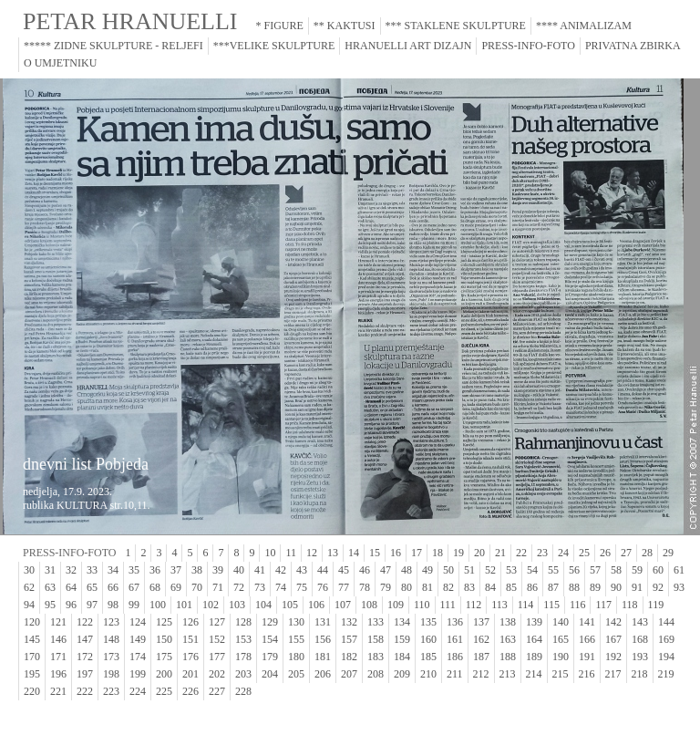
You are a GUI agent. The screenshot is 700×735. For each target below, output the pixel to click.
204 (270, 674)
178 (243, 657)
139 (534, 622)
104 (263, 605)
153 (243, 639)
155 (296, 639)
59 (637, 570)
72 (239, 587)
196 (58, 674)
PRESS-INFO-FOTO (528, 46)
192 (613, 657)
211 (455, 674)
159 (402, 639)
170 (32, 657)
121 (58, 622)
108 (369, 605)
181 (323, 657)
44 (323, 570)
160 (428, 639)
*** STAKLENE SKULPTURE (456, 26)
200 (164, 674)
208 (376, 674)
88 (574, 587)
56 (574, 570)
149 (138, 639)
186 (455, 657)
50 (448, 570)
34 (113, 570)
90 (616, 587)
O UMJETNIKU (60, 63)
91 (637, 587)
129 (270, 622)
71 (218, 587)
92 (658, 587)
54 (532, 570)
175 (164, 657)
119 (656, 605)
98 (113, 605)
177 (217, 657)
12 (312, 553)
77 (344, 587)
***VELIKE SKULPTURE (274, 46)
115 (551, 605)
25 (584, 553)
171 (58, 657)
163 (508, 639)
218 (640, 674)
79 (386, 587)
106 (316, 605)
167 (613, 639)
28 (647, 553)
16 (396, 553)
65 (92, 587)
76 (323, 587)
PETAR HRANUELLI (130, 21)
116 (578, 605)
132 (349, 622)
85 (511, 587)
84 (490, 587)
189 (534, 657)
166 (587, 639)
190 (561, 657)
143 (640, 622)
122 (85, 622)
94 (29, 605)
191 (587, 657)
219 (666, 674)
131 (323, 622)
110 (422, 605)
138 (508, 622)
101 (184, 605)
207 (349, 674)
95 (50, 605)
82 (448, 587)
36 (155, 570)
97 (92, 605)
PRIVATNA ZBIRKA (633, 46)
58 (616, 570)
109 (396, 605)
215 (561, 674)
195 (32, 674)
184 (402, 657)
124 (138, 622)
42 (281, 570)
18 (437, 553)
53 (511, 570)
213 (508, 674)
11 (291, 553)
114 (526, 605)
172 (85, 657)
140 (561, 622)
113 (499, 605)
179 (270, 657)
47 (386, 570)
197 (85, 674)
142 (613, 622)
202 (217, 674)
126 (190, 622)
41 (260, 570)
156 (323, 639)
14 (354, 553)
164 (534, 639)
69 (176, 587)
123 (111, 622)
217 (613, 674)
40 (239, 570)
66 (113, 587)
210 (428, 674)
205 (296, 674)
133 (376, 622)
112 (474, 605)
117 (603, 605)
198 (111, 674)
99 (134, 605)
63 (50, 587)
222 (85, 691)
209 (402, 674)
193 (640, 657)
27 (626, 553)
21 (500, 553)
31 (50, 570)
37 (176, 570)
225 (164, 691)
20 (479, 553)
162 (481, 639)
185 (428, 657)
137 (481, 622)
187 (481, 657)
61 (679, 570)
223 (111, 691)
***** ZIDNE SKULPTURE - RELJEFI (113, 46)
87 (553, 587)
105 (290, 605)
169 (666, 639)
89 (595, 587)
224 (138, 691)
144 (666, 622)
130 (296, 622)
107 (343, 605)
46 (365, 570)
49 (427, 570)
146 (58, 639)
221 (58, 691)
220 (32, 691)
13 (333, 553)
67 (134, 587)
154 (270, 639)
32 (71, 570)
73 (260, 587)
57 (595, 570)
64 (71, 587)
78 (365, 587)
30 (29, 570)
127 (217, 622)
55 (553, 570)
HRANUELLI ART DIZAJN (408, 46)
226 (190, 691)
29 (668, 553)
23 (542, 553)
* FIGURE (280, 26)
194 (666, 657)
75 (302, 587)
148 (111, 639)
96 (71, 605)
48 (407, 570)
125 (164, 622)
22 (521, 553)
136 (455, 622)
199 (138, 674)
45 (344, 570)
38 (197, 570)
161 (455, 639)
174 (138, 657)
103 (237, 605)
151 (190, 639)
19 (458, 553)
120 (32, 622)
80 (407, 587)
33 (92, 570)
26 (605, 553)
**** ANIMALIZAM (584, 26)
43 (302, 570)
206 (323, 674)
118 (630, 605)
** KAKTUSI (345, 26)
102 (211, 605)
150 (164, 639)
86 (532, 587)
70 (197, 587)
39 (218, 570)
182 (349, 657)
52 (490, 570)
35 (134, 570)
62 (29, 587)
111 (448, 605)
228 (243, 691)
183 (376, 657)
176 (190, 657)
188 (508, 657)
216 (587, 674)
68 (155, 587)
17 (417, 553)
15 (375, 553)
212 (481, 674)
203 (243, 674)
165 (561, 639)
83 (469, 587)
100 (158, 605)
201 (190, 674)
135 (428, 622)
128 (243, 622)
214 (534, 674)
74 (281, 587)
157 (349, 639)
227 (217, 691)
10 (270, 553)
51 (469, 570)
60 (658, 570)
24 (563, 553)
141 (587, 622)
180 (296, 657)
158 (376, 639)
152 (217, 639)
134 (402, 622)
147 (85, 639)
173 (111, 657)
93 (679, 587)
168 (640, 639)
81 (427, 587)
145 (32, 639)
